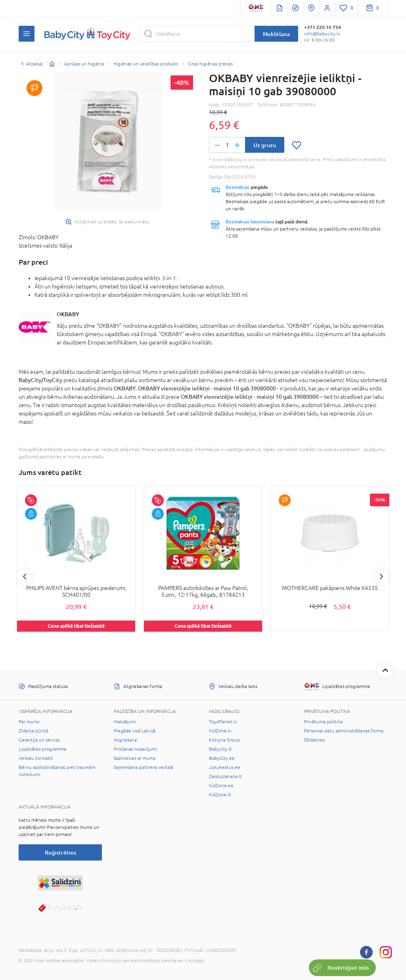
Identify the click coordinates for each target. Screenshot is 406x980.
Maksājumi (125, 722)
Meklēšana (276, 34)
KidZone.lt (220, 795)
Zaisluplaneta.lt (225, 776)
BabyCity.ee (222, 758)
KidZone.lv (220, 731)
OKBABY (68, 314)
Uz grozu (265, 145)
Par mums (29, 722)
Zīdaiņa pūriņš (34, 731)
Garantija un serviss (39, 740)
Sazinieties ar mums (135, 758)
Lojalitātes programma (42, 749)
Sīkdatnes (314, 740)
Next (381, 576)
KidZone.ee (221, 786)
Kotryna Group (224, 740)
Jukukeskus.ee (225, 767)
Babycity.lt (220, 749)
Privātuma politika (323, 722)
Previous (25, 576)
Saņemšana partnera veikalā (143, 767)
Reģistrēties (60, 852)
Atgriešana (125, 740)
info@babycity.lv (322, 34)
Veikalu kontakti (36, 758)
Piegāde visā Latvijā (135, 731)
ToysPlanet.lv (223, 722)
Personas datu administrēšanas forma (344, 731)
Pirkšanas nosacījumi (135, 749)
